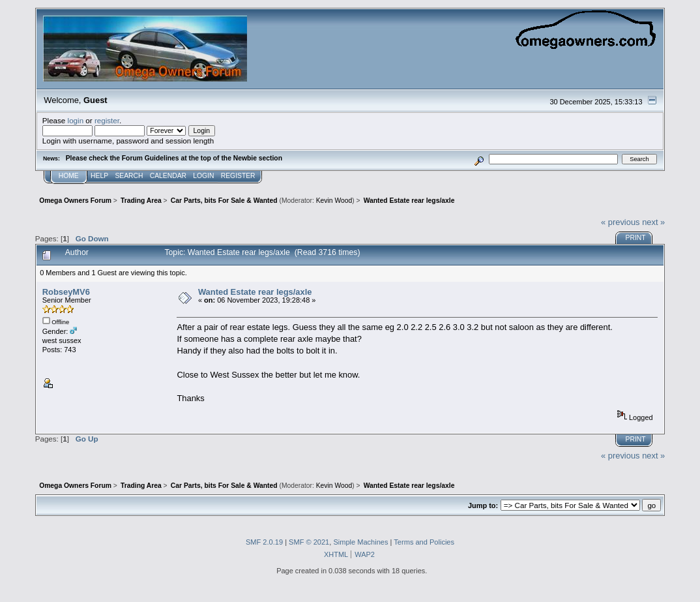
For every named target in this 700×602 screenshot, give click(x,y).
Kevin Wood (334, 201)
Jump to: (483, 505)
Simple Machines (360, 542)
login (76, 120)
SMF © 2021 (309, 542)
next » (653, 222)
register (107, 120)
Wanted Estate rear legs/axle (255, 292)
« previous (620, 222)
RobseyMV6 (66, 292)
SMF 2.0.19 (264, 542)
